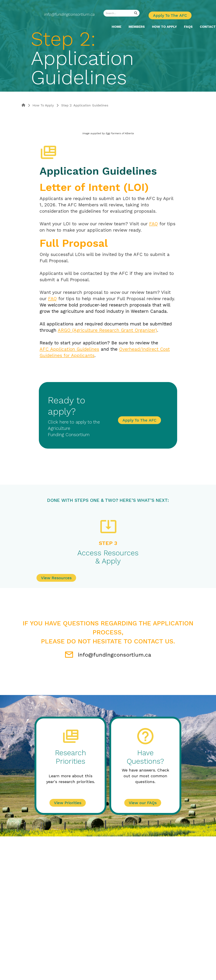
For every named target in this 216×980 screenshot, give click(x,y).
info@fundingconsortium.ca (69, 14)
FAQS (188, 27)
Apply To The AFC (170, 15)
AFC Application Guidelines (69, 349)
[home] (65, 27)
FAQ (154, 224)
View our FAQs (143, 803)
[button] (164, 27)
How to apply (164, 27)
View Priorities (68, 803)
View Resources (56, 578)
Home (117, 27)
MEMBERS (137, 27)
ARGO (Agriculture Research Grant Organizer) (107, 330)
